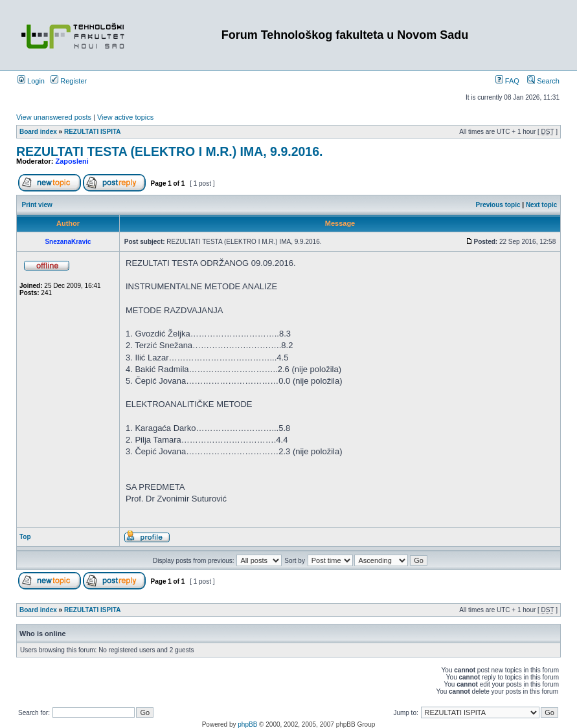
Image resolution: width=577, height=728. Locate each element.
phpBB (247, 724)
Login (31, 81)
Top (25, 537)
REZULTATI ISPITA (93, 132)
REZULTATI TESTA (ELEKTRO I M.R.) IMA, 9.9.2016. (169, 151)
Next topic (541, 205)
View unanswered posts (54, 117)
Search (543, 81)
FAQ (507, 81)
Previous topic (498, 205)
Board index (38, 132)
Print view (37, 205)
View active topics (125, 117)
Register (69, 81)
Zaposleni (72, 161)
